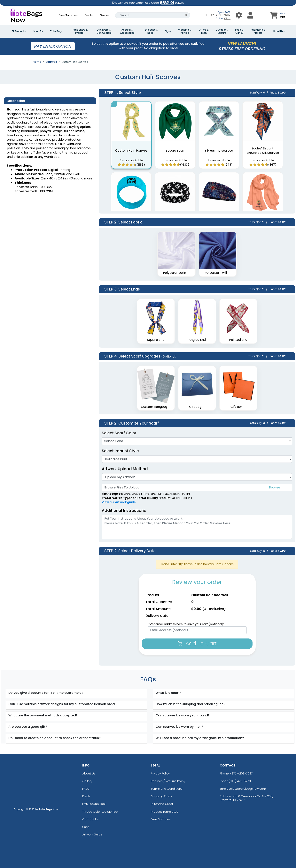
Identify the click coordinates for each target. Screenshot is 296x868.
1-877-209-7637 (218, 15)
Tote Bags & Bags (151, 31)
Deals (89, 15)
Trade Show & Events (79, 31)
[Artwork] (197, 477)
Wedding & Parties (185, 31)
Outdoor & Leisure (222, 31)
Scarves (51, 62)
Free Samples (68, 15)
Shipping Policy (161, 796)
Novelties (279, 31)
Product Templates (165, 812)
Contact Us (90, 819)
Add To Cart (197, 643)
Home (37, 62)
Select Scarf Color (119, 433)
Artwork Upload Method (125, 469)
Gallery (87, 781)
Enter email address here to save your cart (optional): (186, 624)
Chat (227, 18)
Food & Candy (239, 31)
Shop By (38, 31)
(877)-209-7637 (241, 773)
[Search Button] (186, 15)
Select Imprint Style (120, 451)
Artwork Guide (92, 834)
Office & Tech (204, 31)
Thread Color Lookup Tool (100, 812)
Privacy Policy (160, 773)
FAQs (86, 789)
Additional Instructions (124, 510)
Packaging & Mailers (258, 31)
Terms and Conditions (167, 789)
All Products (19, 31)
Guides (105, 15)
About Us (89, 773)
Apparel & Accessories (127, 31)
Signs (168, 31)
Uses (86, 827)
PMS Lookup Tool (94, 804)
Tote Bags (56, 31)
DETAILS (179, 3)
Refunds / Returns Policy (168, 781)
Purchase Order (162, 804)
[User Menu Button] (239, 15)
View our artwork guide (119, 502)
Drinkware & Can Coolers (104, 31)
